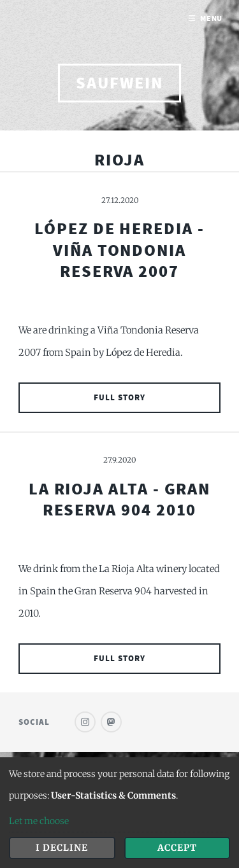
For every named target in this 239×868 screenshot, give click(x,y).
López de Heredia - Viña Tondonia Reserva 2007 (119, 250)
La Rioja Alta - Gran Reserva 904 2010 (120, 499)
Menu (212, 18)
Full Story (119, 397)
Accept (177, 848)
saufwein (119, 83)
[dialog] (119, 813)
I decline (62, 848)
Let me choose (39, 821)
